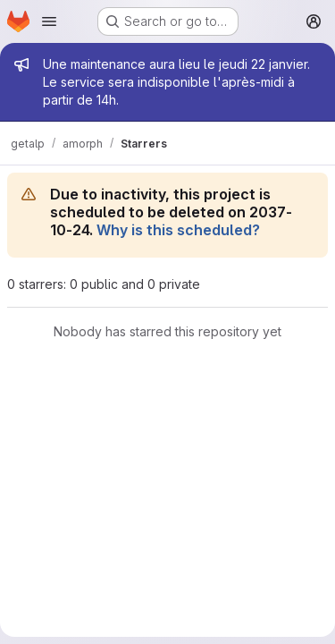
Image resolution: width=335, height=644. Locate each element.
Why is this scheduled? (178, 230)
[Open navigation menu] (49, 21)
